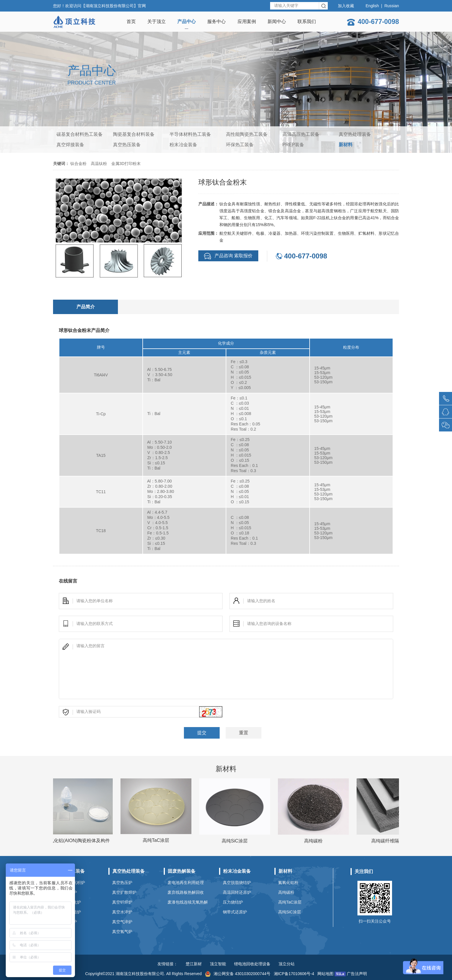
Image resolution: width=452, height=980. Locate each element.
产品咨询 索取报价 (228, 256)
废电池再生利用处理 (186, 883)
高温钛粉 (99, 164)
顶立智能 (218, 964)
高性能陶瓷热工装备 (247, 134)
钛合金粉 (78, 164)
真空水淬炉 (122, 912)
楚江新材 (194, 964)
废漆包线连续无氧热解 (188, 902)
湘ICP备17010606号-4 (294, 974)
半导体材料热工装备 (190, 134)
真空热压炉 (122, 883)
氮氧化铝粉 (288, 883)
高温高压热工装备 (301, 134)
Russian (392, 6)
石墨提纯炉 (67, 922)
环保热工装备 (240, 145)
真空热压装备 (127, 145)
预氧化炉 (65, 932)
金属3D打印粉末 (126, 164)
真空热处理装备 (355, 134)
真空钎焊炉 (122, 902)
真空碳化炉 (67, 892)
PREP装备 (293, 145)
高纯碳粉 (286, 892)
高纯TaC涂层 (290, 902)
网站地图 (325, 974)
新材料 (346, 145)
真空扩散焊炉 (124, 892)
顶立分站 (287, 964)
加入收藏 (346, 6)
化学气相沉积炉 (71, 883)
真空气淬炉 (122, 922)
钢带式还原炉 (235, 912)
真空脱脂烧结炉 (237, 883)
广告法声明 (357, 974)
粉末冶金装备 (183, 145)
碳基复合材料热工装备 (80, 134)
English (372, 6)
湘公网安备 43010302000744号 (238, 974)
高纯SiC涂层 (290, 912)
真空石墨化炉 (69, 902)
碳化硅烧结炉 (69, 912)
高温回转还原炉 (237, 892)
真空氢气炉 (122, 932)
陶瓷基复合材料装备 (134, 134)
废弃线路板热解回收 (186, 892)
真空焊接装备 (70, 145)
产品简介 (86, 307)
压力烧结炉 (233, 902)
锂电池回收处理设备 (252, 964)
